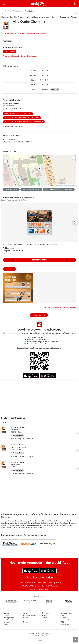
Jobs (63, 616)
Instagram (45, 620)
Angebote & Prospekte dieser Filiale (18, 114)
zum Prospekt (10, 51)
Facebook (45, 616)
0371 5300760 (9, 139)
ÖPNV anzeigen (11, 189)
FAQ (24, 620)
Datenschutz (65, 620)
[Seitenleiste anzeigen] (75, 640)
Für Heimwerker (9, 269)
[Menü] (4, 4)
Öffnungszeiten (9, 618)
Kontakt (25, 622)
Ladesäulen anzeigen (31, 189)
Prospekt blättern (40, 260)
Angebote (7, 622)
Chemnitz (4, 17)
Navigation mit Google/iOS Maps (59, 189)
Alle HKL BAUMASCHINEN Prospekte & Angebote (22, 118)
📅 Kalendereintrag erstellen (13, 254)
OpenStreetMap (65, 185)
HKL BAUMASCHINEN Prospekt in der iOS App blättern (40, 586)
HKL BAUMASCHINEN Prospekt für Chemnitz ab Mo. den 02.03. (33, 245)
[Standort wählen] (75, 4)
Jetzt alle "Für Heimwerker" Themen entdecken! (60, 307)
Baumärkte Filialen (16, 17)
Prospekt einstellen (29, 616)
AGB (62, 622)
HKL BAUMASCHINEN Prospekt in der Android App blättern (39, 583)
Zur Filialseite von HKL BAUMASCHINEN (18, 142)
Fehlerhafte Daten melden (13, 127)
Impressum (65, 624)
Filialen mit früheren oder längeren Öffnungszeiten (21, 56)
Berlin (45, 5)
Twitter (44, 618)
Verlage (25, 618)
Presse (63, 618)
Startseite (7, 616)
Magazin (6, 624)
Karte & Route (9, 151)
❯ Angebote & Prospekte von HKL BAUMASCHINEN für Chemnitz (24, 33)
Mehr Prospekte (39, 315)
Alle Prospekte (9, 620)
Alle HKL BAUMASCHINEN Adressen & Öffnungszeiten (24, 122)
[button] (73, 158)
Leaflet (56, 185)
